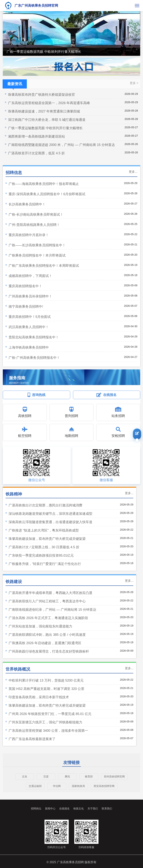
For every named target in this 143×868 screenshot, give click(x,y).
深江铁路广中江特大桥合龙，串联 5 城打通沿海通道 (47, 120)
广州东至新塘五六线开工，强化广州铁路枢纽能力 (45, 722)
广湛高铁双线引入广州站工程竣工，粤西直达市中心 (47, 601)
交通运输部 (35, 786)
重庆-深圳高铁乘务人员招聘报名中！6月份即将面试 (47, 194)
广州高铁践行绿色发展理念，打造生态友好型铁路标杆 (49, 651)
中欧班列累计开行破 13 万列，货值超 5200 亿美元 (46, 680)
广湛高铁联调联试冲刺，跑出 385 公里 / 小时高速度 (47, 635)
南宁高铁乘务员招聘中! (26, 307)
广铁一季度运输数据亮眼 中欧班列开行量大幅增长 (44, 52)
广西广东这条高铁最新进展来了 (32, 739)
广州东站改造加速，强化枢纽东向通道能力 (40, 626)
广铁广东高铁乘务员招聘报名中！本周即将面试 (44, 266)
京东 (25, 777)
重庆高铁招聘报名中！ (25, 286)
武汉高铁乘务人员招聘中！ (29, 327)
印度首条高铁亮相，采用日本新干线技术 (39, 697)
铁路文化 (79, 809)
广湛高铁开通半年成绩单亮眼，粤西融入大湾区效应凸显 (50, 593)
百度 (46, 777)
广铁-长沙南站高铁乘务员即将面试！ (36, 215)
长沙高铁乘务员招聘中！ (27, 204)
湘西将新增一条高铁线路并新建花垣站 (36, 136)
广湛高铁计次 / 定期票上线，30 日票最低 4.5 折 (44, 547)
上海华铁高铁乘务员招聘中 (29, 347)
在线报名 (64, 809)
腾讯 (67, 777)
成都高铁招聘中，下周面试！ (30, 276)
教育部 (89, 777)
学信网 (57, 786)
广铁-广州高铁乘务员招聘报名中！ (34, 358)
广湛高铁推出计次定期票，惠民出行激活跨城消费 (45, 505)
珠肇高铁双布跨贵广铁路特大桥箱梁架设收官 (42, 95)
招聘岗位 (36, 809)
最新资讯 (15, 85)
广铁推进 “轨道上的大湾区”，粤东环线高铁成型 (44, 530)
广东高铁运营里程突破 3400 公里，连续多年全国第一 (48, 731)
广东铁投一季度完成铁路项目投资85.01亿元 (41, 555)
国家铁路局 (78, 786)
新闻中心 (50, 809)
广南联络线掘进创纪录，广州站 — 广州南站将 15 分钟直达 (52, 610)
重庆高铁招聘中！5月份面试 (30, 317)
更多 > (134, 83)
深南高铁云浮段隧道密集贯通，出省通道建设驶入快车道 (50, 522)
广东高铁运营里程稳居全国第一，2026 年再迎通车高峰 (49, 103)
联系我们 (107, 809)
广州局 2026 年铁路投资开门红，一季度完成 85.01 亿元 (50, 714)
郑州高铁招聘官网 (114, 777)
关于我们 (93, 809)
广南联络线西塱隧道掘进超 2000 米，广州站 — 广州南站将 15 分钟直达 (61, 145)
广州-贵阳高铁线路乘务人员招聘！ (34, 225)
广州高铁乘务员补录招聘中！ (30, 296)
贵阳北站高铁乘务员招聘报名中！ (34, 337)
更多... (133, 172)
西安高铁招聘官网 (104, 786)
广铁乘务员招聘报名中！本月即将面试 (37, 255)
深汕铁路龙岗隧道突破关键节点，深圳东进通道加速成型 (50, 514)
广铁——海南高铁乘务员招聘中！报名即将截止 (44, 184)
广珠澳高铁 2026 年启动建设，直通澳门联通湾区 (45, 643)
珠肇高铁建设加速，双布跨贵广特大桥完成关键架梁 (47, 539)
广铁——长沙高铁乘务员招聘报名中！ (37, 245)
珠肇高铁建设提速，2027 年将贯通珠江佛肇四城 (44, 111)
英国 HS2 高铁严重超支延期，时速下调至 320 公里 (46, 689)
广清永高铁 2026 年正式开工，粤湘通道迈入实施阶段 (48, 618)
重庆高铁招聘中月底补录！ (29, 235)
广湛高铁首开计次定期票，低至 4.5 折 (36, 153)
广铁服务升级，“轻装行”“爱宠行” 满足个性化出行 (45, 564)
